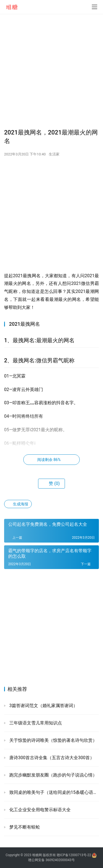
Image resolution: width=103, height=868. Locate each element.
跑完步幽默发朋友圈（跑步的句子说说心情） (53, 775)
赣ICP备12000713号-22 (74, 855)
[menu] (95, 7)
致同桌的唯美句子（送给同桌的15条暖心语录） (54, 792)
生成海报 (18, 504)
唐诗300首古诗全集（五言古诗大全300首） (51, 758)
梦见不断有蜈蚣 (24, 827)
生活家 (54, 154)
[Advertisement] (51, 71)
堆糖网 (37, 855)
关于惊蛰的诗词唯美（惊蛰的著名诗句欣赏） (53, 740)
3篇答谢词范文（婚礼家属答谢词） (43, 706)
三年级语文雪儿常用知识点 (35, 723)
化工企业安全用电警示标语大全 (39, 810)
